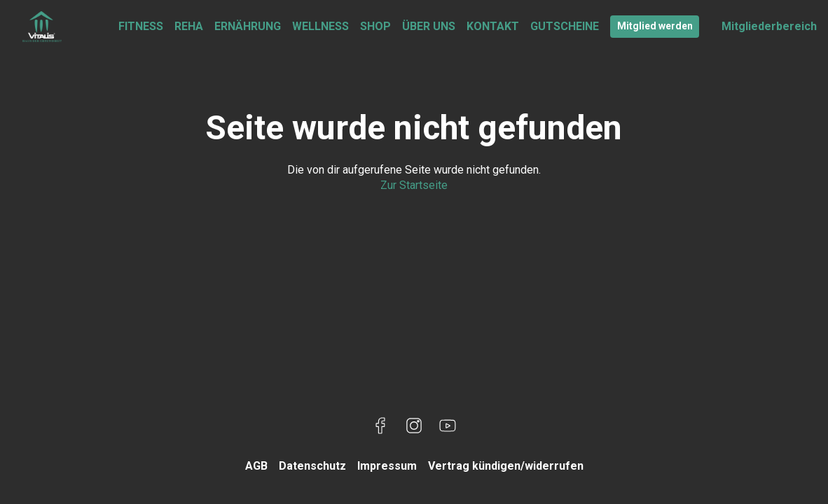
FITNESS (141, 26)
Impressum (387, 466)
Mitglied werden (655, 26)
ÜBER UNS (429, 26)
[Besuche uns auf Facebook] (380, 426)
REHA (189, 26)
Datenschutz (312, 466)
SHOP (375, 26)
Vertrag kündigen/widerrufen (506, 466)
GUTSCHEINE (565, 26)
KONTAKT (493, 26)
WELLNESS (320, 26)
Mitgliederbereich (769, 26)
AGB (256, 466)
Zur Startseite (414, 185)
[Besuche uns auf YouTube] (448, 426)
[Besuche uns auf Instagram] (414, 426)
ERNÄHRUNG (248, 26)
